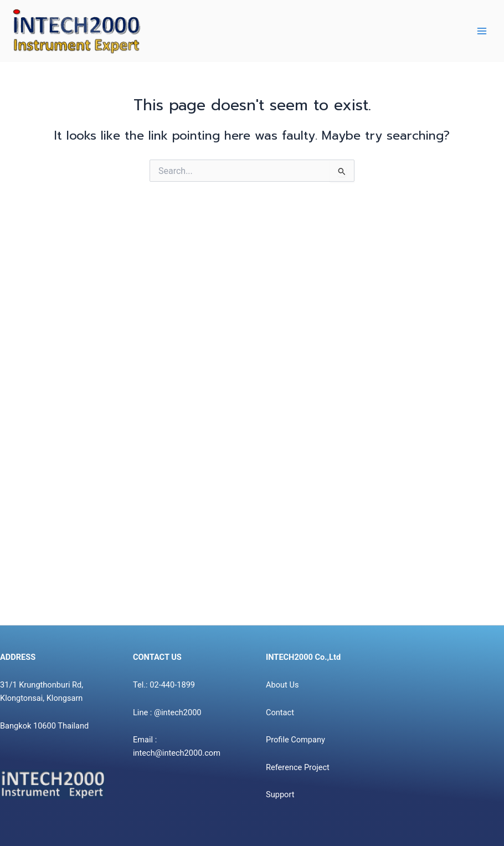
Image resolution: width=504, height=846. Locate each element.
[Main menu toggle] (482, 31)
